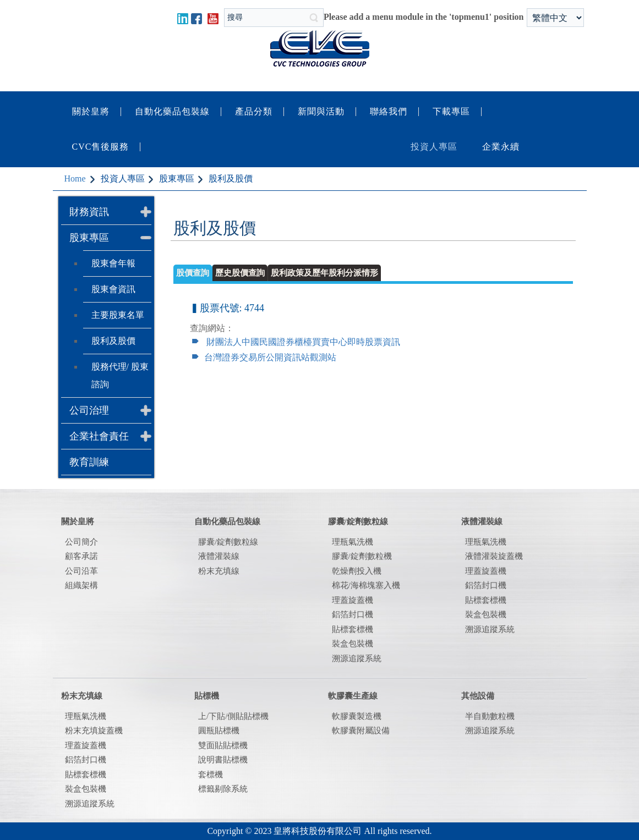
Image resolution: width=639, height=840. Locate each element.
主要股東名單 (118, 315)
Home (75, 179)
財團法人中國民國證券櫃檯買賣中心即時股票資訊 (303, 342)
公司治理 (89, 410)
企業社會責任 (99, 436)
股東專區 (89, 238)
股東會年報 (113, 263)
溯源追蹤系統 (490, 629)
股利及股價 (113, 341)
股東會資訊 (113, 289)
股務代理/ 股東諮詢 (120, 375)
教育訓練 (89, 462)
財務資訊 (89, 212)
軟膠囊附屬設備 (361, 731)
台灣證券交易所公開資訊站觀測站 (270, 357)
